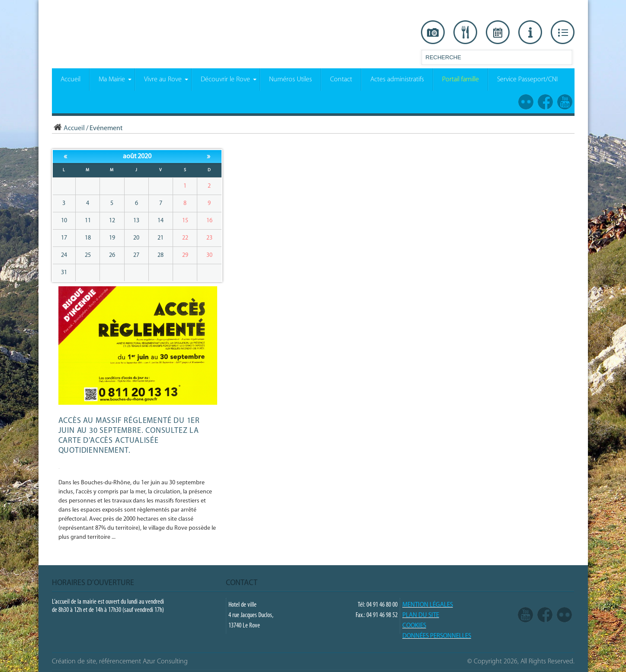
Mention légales (428, 605)
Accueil (68, 128)
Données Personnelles (437, 636)
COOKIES (414, 626)
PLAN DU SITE (421, 616)
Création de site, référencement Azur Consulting (120, 662)
